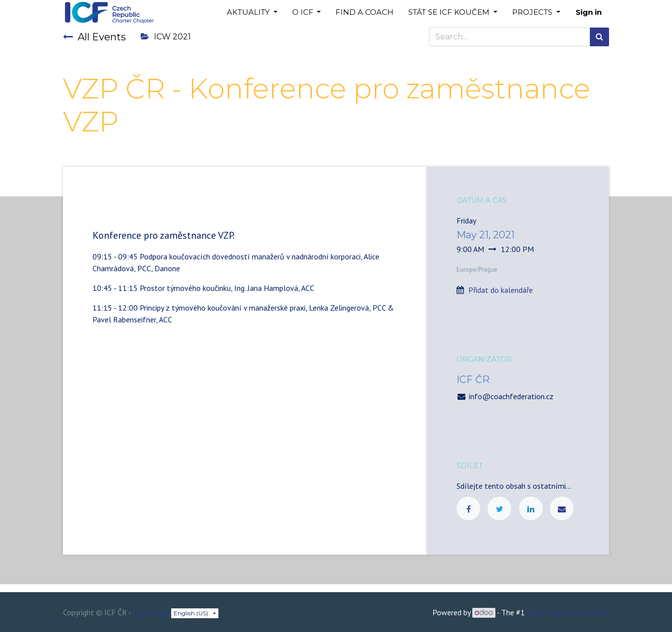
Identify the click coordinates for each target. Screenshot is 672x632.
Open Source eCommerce (568, 612)
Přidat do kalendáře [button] (501, 290)
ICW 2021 (166, 37)
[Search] (599, 37)
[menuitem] (365, 13)
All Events (94, 37)
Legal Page (151, 612)
